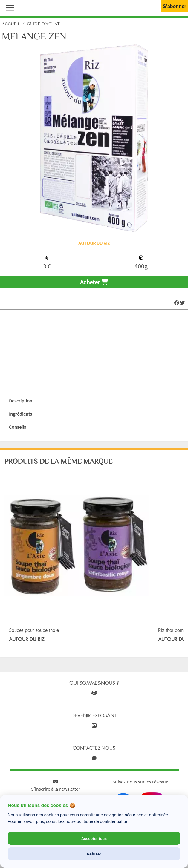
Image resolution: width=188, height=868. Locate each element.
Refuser (94, 854)
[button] (9, 7)
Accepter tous (94, 838)
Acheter (94, 282)
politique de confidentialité (102, 822)
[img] (177, 303)
